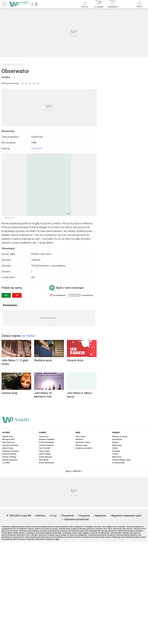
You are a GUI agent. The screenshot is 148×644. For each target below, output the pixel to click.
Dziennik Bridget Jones (121, 460)
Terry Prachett (44, 448)
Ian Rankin (37, 148)
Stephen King (8, 437)
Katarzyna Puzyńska (11, 451)
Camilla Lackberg (9, 457)
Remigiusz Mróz (9, 439)
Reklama (41, 516)
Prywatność (68, 516)
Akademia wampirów (84, 448)
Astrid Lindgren (45, 454)
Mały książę (117, 445)
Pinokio (115, 454)
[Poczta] (85, 5)
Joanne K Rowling (46, 445)
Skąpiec (115, 442)
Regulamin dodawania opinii (126, 516)
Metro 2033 (117, 457)
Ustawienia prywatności (77, 519)
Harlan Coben (8, 448)
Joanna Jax (44, 437)
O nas (54, 516)
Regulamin (101, 516)
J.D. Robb (6, 463)
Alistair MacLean (46, 457)
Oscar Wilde (44, 460)
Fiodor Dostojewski (47, 442)
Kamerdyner (117, 439)
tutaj (57, 539)
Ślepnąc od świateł (120, 437)
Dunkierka (116, 451)
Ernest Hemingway (46, 463)
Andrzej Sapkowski (10, 460)
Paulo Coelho (44, 451)
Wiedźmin (79, 439)
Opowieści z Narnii (83, 442)
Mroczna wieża (81, 445)
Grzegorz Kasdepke (47, 439)
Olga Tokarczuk (8, 442)
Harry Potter (80, 437)
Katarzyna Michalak (10, 445)
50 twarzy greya (119, 463)
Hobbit (115, 448)
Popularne (85, 516)
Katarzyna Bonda (9, 454)
